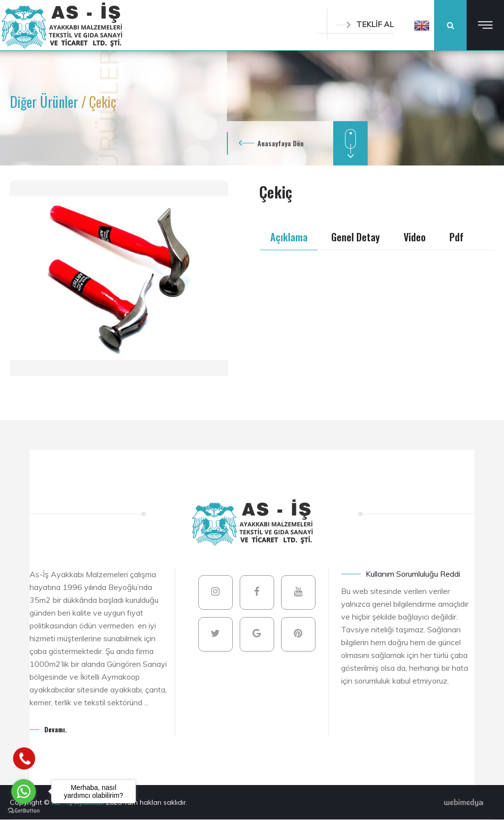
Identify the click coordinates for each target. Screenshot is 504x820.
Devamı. (56, 729)
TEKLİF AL (365, 24)
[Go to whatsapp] (24, 791)
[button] (422, 25)
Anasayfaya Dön (281, 143)
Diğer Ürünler (46, 102)
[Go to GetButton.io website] (24, 810)
